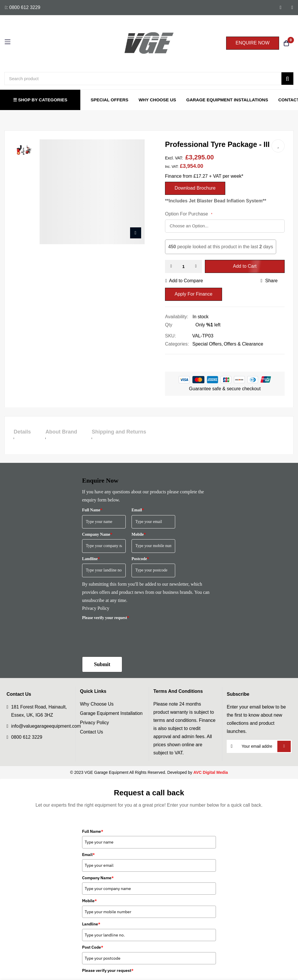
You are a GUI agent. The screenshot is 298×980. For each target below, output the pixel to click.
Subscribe (284, 746)
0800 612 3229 (27, 737)
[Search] (287, 79)
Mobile (139, 534)
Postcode (140, 559)
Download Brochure (195, 188)
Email (138, 510)
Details (22, 432)
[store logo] (149, 43)
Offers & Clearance (244, 344)
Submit (102, 664)
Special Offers (109, 100)
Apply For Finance (194, 294)
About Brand (67, 432)
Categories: (177, 344)
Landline (91, 559)
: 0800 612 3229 (23, 7)
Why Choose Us (157, 100)
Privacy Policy (96, 608)
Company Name (97, 534)
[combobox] (149, 79)
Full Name (92, 510)
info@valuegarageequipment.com (46, 726)
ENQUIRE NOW (253, 43)
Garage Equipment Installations (227, 100)
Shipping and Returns (131, 432)
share (269, 281)
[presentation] (126, 634)
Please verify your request (106, 618)
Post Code (93, 947)
